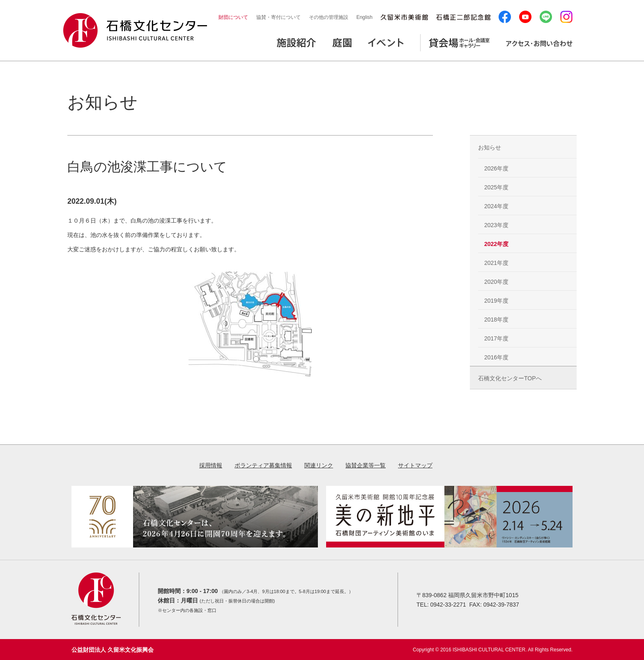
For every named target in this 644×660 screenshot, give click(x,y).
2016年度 (496, 357)
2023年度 (496, 225)
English (365, 17)
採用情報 (211, 465)
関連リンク (319, 465)
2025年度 (496, 187)
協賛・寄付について (278, 17)
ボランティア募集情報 (263, 465)
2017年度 (496, 338)
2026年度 (496, 168)
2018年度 (496, 320)
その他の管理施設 (329, 17)
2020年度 (496, 282)
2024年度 (496, 206)
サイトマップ (415, 465)
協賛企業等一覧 (366, 465)
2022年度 (496, 244)
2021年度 (496, 263)
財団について (233, 17)
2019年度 (496, 301)
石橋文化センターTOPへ (510, 378)
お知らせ (490, 147)
